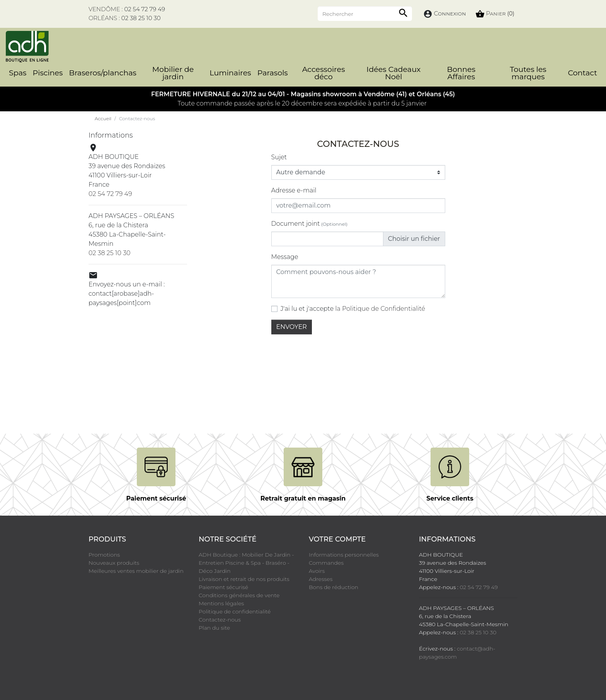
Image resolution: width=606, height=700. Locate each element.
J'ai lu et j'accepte (353, 309)
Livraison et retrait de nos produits (244, 579)
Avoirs (317, 571)
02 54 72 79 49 (145, 9)
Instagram (164, 669)
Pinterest (143, 669)
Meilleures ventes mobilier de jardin (136, 571)
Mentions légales (221, 603)
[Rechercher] (365, 14)
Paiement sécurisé (223, 587)
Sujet (279, 157)
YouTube (121, 669)
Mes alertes (324, 595)
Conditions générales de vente (239, 595)
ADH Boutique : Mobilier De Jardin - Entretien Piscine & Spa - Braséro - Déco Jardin (246, 563)
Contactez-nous (220, 620)
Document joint (310, 224)
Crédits (355, 683)
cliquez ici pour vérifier (443, 670)
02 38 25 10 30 (141, 18)
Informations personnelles (344, 555)
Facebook (99, 669)
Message (285, 257)
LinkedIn (186, 669)
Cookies (380, 683)
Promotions (104, 555)
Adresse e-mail (294, 190)
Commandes (326, 563)
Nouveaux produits (114, 563)
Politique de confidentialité (235, 611)
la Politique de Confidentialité (380, 309)
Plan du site (214, 628)
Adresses (321, 579)
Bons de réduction (334, 587)
